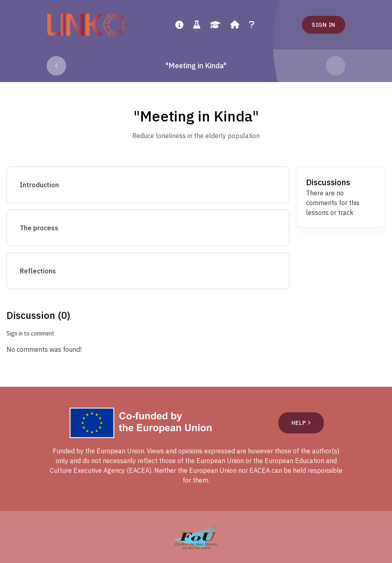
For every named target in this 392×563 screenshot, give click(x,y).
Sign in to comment (30, 333)
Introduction (39, 185)
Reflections (38, 271)
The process (39, 228)
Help (301, 423)
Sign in (324, 25)
